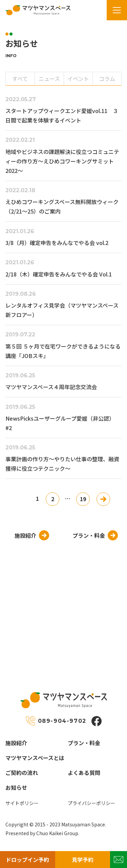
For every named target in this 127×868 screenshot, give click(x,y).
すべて (20, 79)
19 (83, 499)
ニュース (49, 79)
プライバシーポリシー (91, 803)
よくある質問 (84, 773)
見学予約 (83, 860)
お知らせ (16, 787)
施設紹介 (16, 743)
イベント (78, 79)
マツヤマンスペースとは (35, 758)
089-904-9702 (62, 721)
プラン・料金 (84, 743)
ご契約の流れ (22, 773)
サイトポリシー (22, 803)
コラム (107, 79)
